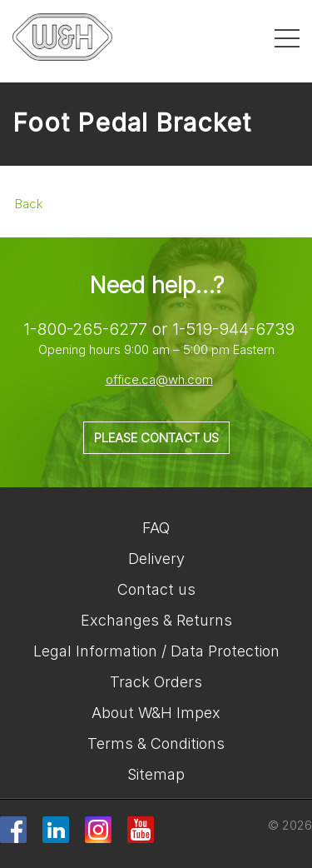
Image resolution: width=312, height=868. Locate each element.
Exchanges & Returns (156, 620)
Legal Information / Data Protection (156, 651)
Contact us (156, 589)
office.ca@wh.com (159, 379)
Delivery (156, 559)
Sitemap (156, 774)
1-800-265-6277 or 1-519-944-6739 (159, 329)
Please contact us (156, 438)
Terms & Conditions (156, 743)
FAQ (156, 528)
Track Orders (156, 682)
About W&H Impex (156, 713)
